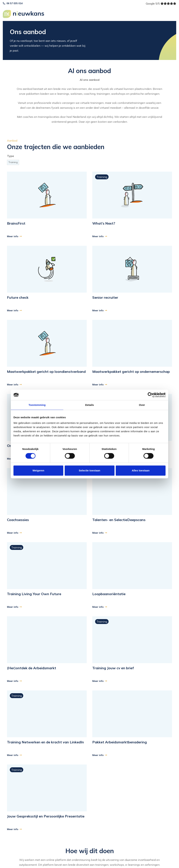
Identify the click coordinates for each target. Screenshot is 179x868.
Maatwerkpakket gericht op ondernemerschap (131, 372)
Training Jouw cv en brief (113, 668)
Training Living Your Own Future (34, 594)
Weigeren (38, 470)
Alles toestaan (141, 470)
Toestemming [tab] (37, 405)
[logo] (24, 14)
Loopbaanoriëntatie (109, 594)
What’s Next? (104, 223)
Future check (18, 297)
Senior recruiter (105, 297)
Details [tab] (89, 405)
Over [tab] (142, 405)
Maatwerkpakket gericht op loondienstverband (46, 372)
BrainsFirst (16, 223)
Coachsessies (18, 520)
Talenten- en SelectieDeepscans (119, 520)
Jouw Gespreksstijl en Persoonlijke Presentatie (46, 816)
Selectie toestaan (90, 470)
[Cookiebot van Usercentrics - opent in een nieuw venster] (150, 395)
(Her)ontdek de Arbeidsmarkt (32, 668)
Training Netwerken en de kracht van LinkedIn (45, 742)
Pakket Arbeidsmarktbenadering (120, 742)
